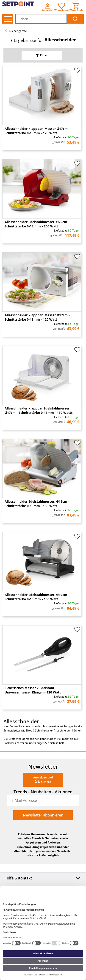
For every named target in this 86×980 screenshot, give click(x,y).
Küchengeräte (15, 31)
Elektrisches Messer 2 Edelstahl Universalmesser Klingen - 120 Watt (33, 690)
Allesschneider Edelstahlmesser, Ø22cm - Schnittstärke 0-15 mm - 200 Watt (37, 224)
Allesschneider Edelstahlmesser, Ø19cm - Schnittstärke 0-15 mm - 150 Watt (37, 597)
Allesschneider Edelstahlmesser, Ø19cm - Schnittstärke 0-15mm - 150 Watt (37, 504)
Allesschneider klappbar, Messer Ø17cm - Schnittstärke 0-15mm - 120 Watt (37, 131)
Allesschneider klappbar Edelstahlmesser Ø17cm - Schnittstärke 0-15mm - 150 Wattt (39, 410)
